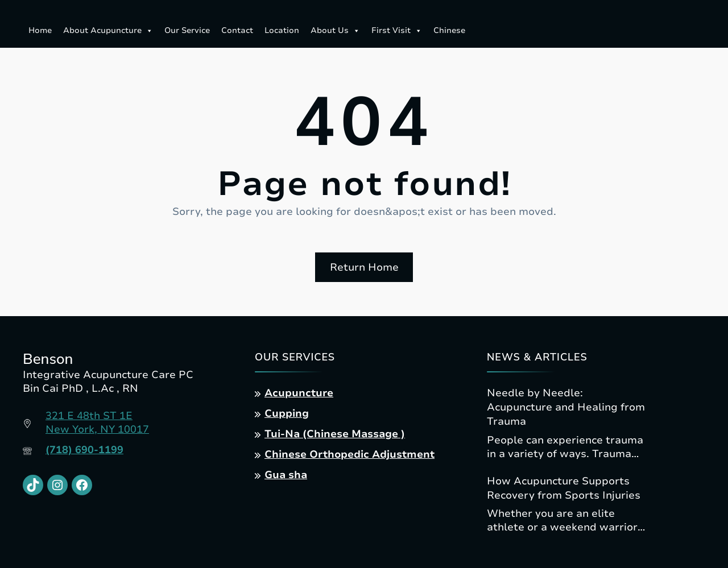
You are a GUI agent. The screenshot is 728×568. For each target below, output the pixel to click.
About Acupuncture (108, 31)
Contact (237, 30)
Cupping (287, 413)
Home (40, 30)
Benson (48, 359)
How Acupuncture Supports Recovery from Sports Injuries (564, 488)
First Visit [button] (397, 31)
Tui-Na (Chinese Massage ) (335, 434)
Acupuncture (299, 393)
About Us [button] (335, 31)
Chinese (449, 30)
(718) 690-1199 (84, 450)
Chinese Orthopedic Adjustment (349, 454)
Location (282, 30)
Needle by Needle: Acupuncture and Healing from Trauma (566, 407)
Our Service (187, 30)
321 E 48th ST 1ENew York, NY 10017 (97, 422)
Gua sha (286, 475)
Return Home (364, 267)
